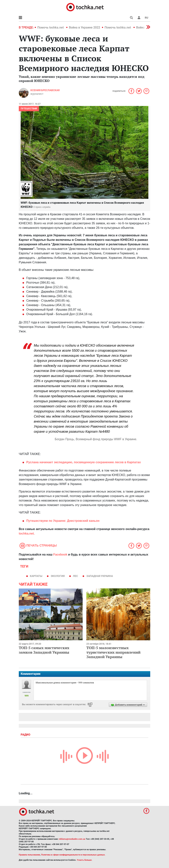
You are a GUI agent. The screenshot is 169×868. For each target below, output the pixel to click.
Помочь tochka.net (51, 27)
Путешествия (29, 109)
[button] (139, 18)
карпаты (36, 576)
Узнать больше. (84, 860)
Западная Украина (100, 576)
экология (58, 576)
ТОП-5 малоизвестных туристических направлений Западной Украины (113, 652)
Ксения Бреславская (45, 90)
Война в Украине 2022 (84, 27)
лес (75, 576)
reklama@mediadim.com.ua (72, 839)
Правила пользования (29, 855)
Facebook (60, 555)
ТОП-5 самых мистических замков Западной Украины (44, 650)
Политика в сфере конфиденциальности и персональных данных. (73, 855)
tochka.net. (27, 533)
